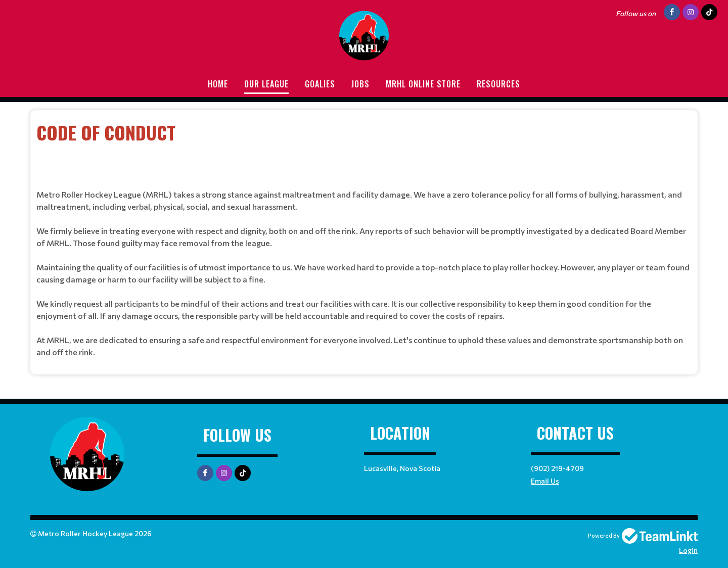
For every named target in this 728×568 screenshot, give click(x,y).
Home (218, 84)
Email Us (545, 481)
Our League (266, 84)
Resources (498, 84)
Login (688, 550)
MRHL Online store (423, 84)
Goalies (320, 84)
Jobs (360, 84)
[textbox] (364, 146)
